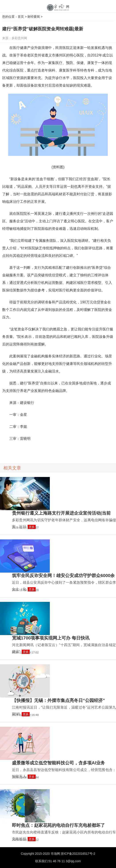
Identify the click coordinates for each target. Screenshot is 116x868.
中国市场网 (58, 8)
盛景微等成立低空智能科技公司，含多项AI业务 (58, 763)
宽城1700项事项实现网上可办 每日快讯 (51, 638)
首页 (21, 17)
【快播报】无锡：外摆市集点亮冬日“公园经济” (58, 700)
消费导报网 (20, 451)
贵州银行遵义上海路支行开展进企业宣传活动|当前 (61, 513)
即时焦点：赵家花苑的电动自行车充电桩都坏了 (58, 825)
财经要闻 (34, 17)
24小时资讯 (34, 451)
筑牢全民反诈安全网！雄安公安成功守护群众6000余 (63, 575)
